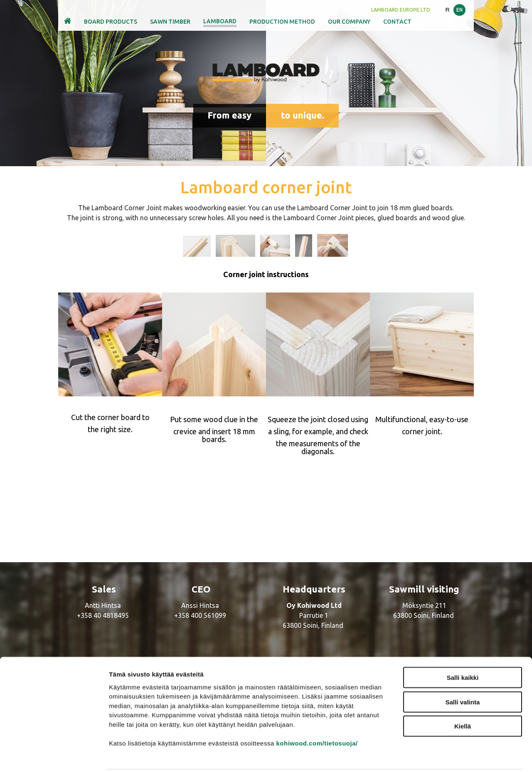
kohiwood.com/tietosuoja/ (317, 713)
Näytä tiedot (445, 756)
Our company (349, 22)
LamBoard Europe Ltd (401, 10)
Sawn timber (170, 22)
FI (447, 10)
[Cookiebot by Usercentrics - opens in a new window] (54, 756)
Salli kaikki (463, 648)
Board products (111, 22)
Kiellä (463, 696)
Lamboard (220, 21)
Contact (397, 22)
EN (459, 10)
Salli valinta (463, 672)
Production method (282, 22)
